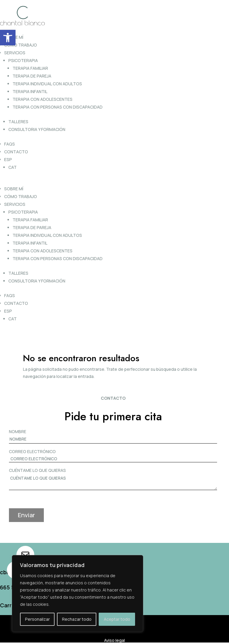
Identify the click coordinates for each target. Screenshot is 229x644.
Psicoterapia (23, 60)
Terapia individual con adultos (47, 84)
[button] (8, 38)
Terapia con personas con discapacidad (58, 107)
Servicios (15, 53)
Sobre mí (14, 189)
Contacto (16, 152)
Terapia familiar (30, 68)
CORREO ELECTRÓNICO (32, 451)
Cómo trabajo (21, 45)
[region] (78, 594)
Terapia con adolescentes (42, 99)
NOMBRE (18, 431)
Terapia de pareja (32, 76)
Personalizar (37, 619)
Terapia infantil (30, 91)
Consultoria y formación (37, 129)
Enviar (26, 515)
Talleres (18, 122)
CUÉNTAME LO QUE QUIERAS (37, 470)
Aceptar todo (117, 619)
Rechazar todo (77, 619)
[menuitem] (115, 160)
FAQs (10, 144)
